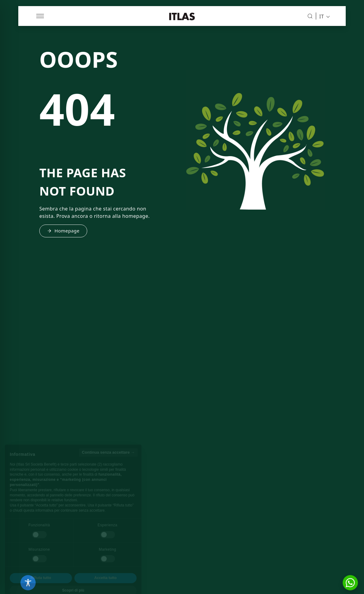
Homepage (63, 231)
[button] (350, 583)
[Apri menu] (41, 16)
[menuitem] (323, 16)
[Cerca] (310, 16)
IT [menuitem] (321, 16)
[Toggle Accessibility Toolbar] (28, 583)
